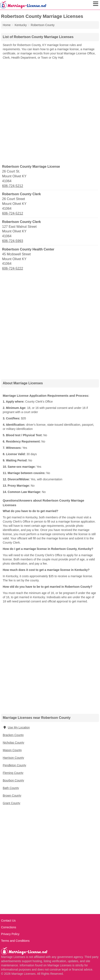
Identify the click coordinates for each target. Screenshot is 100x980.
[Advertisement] (50, 112)
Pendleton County (14, 765)
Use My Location (16, 727)
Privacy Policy (10, 934)
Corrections (9, 927)
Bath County (11, 788)
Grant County (11, 803)
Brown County (12, 796)
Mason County (12, 750)
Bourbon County (13, 780)
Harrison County (13, 758)
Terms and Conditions (15, 941)
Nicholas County (13, 743)
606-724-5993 (13, 241)
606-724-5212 (13, 186)
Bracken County (13, 735)
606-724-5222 (13, 268)
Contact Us (8, 921)
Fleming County (13, 773)
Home (7, 25)
